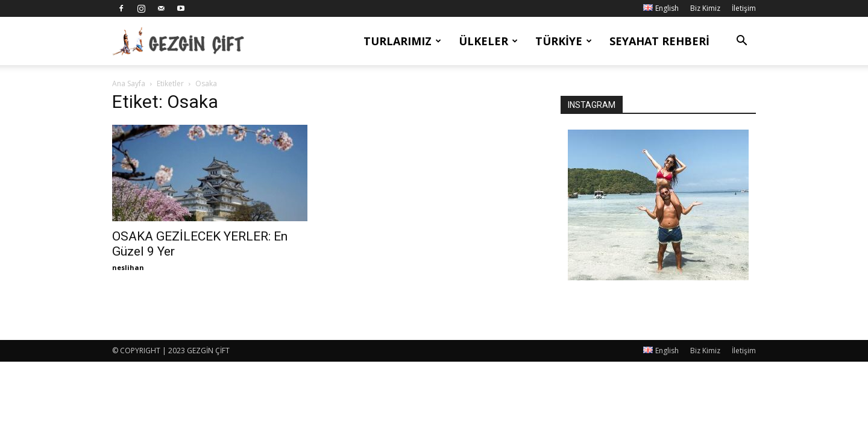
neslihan (128, 267)
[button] (741, 42)
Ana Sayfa (129, 83)
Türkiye (564, 41)
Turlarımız (402, 41)
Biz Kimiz (705, 8)
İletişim (744, 8)
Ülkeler (488, 41)
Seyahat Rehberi (659, 41)
